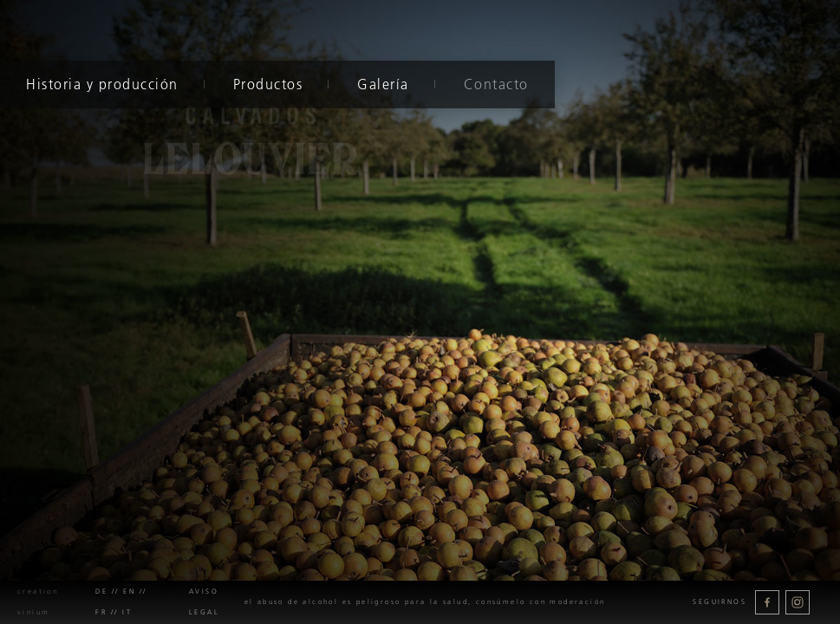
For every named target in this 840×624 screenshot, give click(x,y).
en (129, 591)
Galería (383, 84)
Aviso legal (204, 602)
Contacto (495, 84)
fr (101, 612)
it (127, 612)
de (101, 591)
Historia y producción (102, 84)
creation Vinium (38, 602)
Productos (267, 84)
